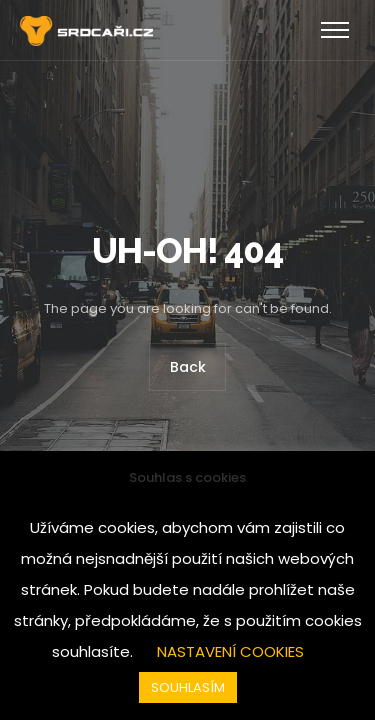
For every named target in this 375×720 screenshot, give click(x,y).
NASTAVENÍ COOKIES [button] (230, 651)
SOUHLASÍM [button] (188, 687)
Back (188, 368)
